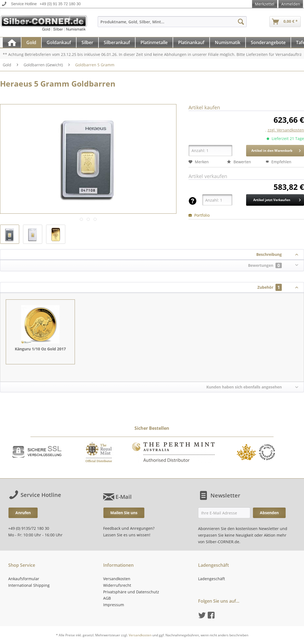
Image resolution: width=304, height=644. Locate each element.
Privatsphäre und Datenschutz (131, 592)
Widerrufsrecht (117, 585)
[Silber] (87, 42)
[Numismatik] (228, 42)
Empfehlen (278, 162)
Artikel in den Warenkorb (276, 150)
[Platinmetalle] (154, 42)
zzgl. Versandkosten (286, 130)
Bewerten (239, 162)
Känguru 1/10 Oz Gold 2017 (40, 349)
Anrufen (23, 513)
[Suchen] (241, 22)
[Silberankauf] (117, 42)
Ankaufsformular (24, 579)
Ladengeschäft (212, 579)
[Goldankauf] (59, 42)
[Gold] (31, 42)
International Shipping (29, 585)
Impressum (114, 605)
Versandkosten (117, 579)
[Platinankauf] (191, 42)
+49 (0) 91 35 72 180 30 (60, 4)
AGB (107, 598)
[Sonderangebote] (268, 42)
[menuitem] (172, 24)
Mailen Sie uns (124, 513)
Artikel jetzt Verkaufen (277, 199)
